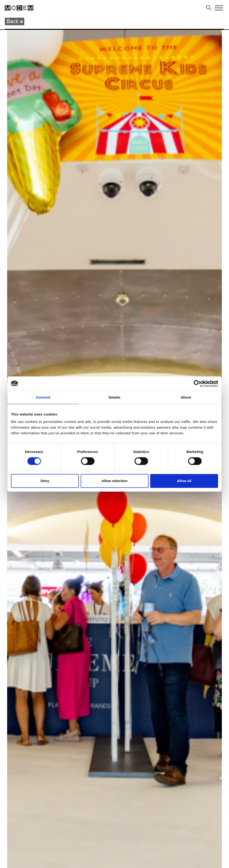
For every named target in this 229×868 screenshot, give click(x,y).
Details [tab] (114, 397)
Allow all (184, 481)
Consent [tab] (43, 397)
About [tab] (186, 397)
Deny (45, 481)
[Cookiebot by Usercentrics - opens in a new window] (197, 384)
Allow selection (114, 481)
